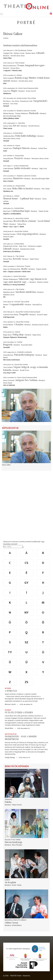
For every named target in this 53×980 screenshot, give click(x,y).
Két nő (16, 126)
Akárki (24, 269)
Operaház (9, 799)
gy (26, 583)
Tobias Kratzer (17, 805)
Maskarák (34, 113)
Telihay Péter (22, 224)
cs (26, 563)
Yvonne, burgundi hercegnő (31, 65)
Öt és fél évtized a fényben (19, 713)
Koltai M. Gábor (8, 237)
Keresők (17, 259)
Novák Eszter (25, 370)
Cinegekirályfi (40, 101)
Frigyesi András (41, 269)
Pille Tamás (46, 189)
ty (10, 652)
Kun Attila (14, 104)
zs (26, 682)
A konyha (19, 324)
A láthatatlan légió (20, 211)
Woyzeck (18, 158)
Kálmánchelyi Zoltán (27, 249)
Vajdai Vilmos (34, 259)
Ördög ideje (18, 335)
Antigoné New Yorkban (26, 380)
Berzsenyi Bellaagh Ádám (12, 116)
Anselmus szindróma (26, 292)
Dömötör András (43, 282)
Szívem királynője (14, 842)
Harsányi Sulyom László (40, 325)
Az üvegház (10, 882)
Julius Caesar (12, 923)
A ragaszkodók (16, 304)
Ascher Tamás (17, 885)
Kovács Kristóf (31, 91)
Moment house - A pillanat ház (18, 199)
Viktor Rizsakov (17, 845)
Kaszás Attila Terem (13, 840)
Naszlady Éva (37, 305)
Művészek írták (11, 734)
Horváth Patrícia (34, 126)
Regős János (37, 335)
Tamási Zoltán (43, 211)
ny (26, 613)
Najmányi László (9, 295)
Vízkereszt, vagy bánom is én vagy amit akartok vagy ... (25, 280)
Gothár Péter (43, 148)
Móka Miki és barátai (22, 189)
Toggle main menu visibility (2, 14)
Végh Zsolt (43, 168)
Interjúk (8, 688)
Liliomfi (40, 53)
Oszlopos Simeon (21, 148)
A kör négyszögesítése (27, 234)
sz (26, 642)
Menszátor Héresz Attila (12, 138)
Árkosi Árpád (8, 383)
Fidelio (8, 802)
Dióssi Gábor (6, 465)
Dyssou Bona (15, 68)
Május (14, 91)
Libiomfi (7, 249)
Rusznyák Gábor (27, 345)
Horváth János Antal (18, 56)
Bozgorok (8, 345)
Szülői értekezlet (22, 168)
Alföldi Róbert (17, 925)
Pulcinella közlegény (24, 355)
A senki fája (11, 691)
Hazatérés (18, 178)
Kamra (7, 880)
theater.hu (26, 976)
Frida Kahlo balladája (26, 136)
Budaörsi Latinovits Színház (16, 920)
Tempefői (24, 314)
